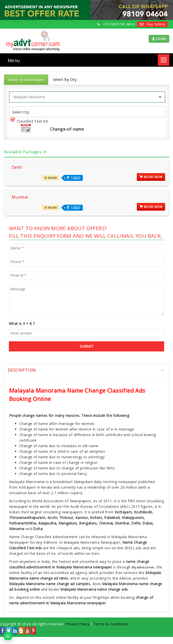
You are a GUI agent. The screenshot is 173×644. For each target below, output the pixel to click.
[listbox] (23, 112)
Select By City (65, 79)
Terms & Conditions (111, 624)
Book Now (151, 177)
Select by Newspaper (26, 79)
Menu (14, 60)
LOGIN (159, 39)
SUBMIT (87, 346)
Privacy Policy (78, 624)
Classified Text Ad (30, 121)
